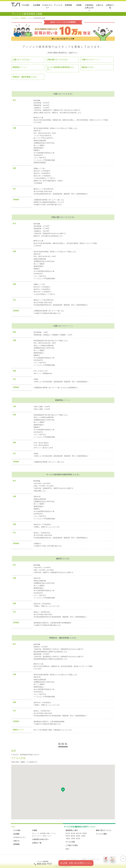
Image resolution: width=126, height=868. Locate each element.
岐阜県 (68, 836)
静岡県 (85, 833)
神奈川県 (79, 833)
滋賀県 (78, 836)
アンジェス (58, 5)
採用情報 (68, 5)
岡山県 (78, 839)
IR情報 (79, 5)
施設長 (87, 67)
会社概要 (37, 5)
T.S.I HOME (15, 18)
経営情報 (43, 833)
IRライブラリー (37, 836)
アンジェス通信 (101, 834)
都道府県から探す (72, 830)
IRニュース (36, 833)
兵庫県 (73, 839)
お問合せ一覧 (110, 6)
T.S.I (13, 827)
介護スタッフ (21, 60)
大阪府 (68, 839)
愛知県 (73, 836)
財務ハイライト (52, 833)
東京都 (73, 833)
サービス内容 (70, 842)
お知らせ (100, 5)
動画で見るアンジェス (104, 830)
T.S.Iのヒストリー (47, 6)
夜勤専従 (19, 67)
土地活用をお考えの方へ (89, 8)
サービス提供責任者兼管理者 (60, 68)
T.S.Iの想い (26, 5)
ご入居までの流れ (72, 845)
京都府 (83, 836)
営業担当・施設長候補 (24, 77)
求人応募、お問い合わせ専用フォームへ (76, 863)
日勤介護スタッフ (57, 60)
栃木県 (68, 833)
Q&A (68, 849)
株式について (47, 836)
